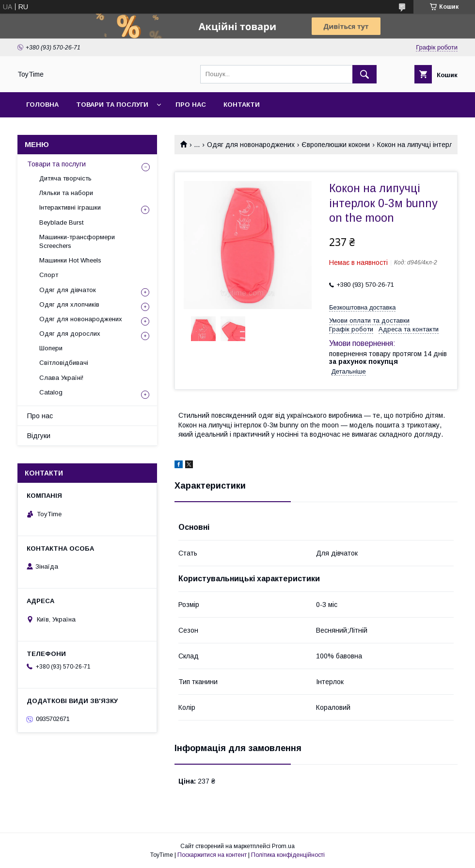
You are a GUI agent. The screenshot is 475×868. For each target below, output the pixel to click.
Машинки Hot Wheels (70, 260)
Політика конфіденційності (288, 855)
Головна (42, 105)
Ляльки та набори (66, 193)
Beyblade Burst (61, 222)
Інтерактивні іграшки (70, 207)
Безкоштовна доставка (362, 307)
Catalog (51, 392)
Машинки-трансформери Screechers (77, 241)
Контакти (242, 105)
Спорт (49, 275)
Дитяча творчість (65, 178)
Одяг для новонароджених (251, 145)
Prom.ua (283, 846)
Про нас (191, 105)
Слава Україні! (61, 378)
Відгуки (39, 436)
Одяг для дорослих (70, 334)
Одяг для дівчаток (68, 290)
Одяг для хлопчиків (69, 304)
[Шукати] (364, 74)
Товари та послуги (112, 105)
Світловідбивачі (64, 363)
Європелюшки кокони (336, 145)
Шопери (51, 348)
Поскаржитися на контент (212, 855)
